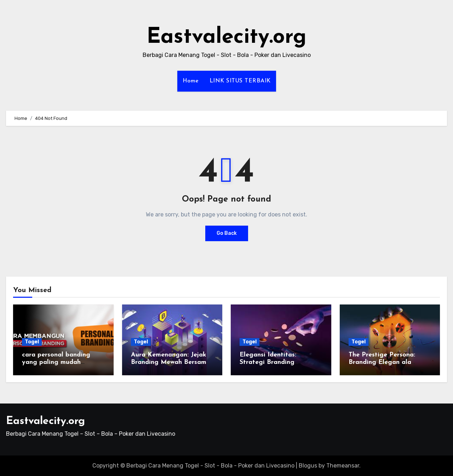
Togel (32, 342)
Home (191, 81)
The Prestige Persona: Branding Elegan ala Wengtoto (382, 362)
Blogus (308, 466)
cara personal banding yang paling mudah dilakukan (56, 362)
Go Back (227, 233)
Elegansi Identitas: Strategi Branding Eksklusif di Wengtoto (273, 362)
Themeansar (343, 466)
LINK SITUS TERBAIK (240, 81)
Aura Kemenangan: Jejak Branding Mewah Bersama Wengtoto (171, 362)
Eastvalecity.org (226, 37)
